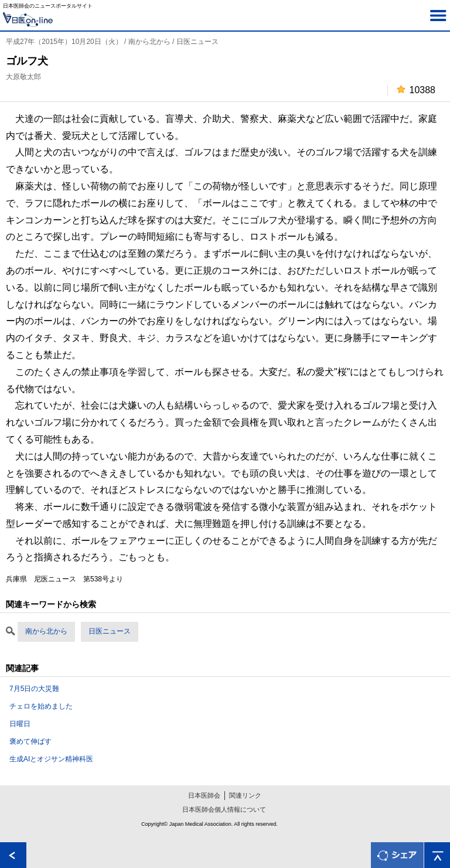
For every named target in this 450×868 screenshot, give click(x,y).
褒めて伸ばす (30, 741)
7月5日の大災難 (34, 689)
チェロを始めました (41, 706)
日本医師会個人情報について (224, 809)
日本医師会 (204, 795)
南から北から (46, 631)
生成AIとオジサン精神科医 (51, 759)
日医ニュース (110, 631)
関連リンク (245, 795)
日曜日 (20, 724)
